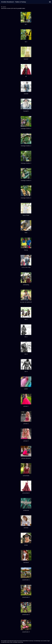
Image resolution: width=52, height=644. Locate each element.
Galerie (4, 7)
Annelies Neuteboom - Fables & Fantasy (14, 2)
